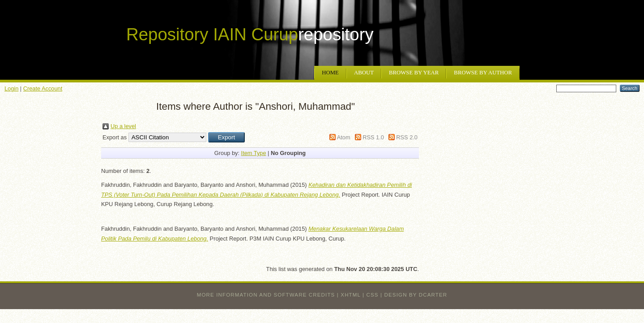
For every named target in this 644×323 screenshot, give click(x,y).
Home (330, 73)
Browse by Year (414, 73)
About (364, 73)
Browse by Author (483, 73)
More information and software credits (266, 295)
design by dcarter (416, 295)
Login (11, 88)
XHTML (350, 295)
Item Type (254, 153)
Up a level (123, 126)
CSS (373, 295)
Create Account (43, 88)
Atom (344, 137)
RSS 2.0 (407, 137)
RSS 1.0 (373, 137)
